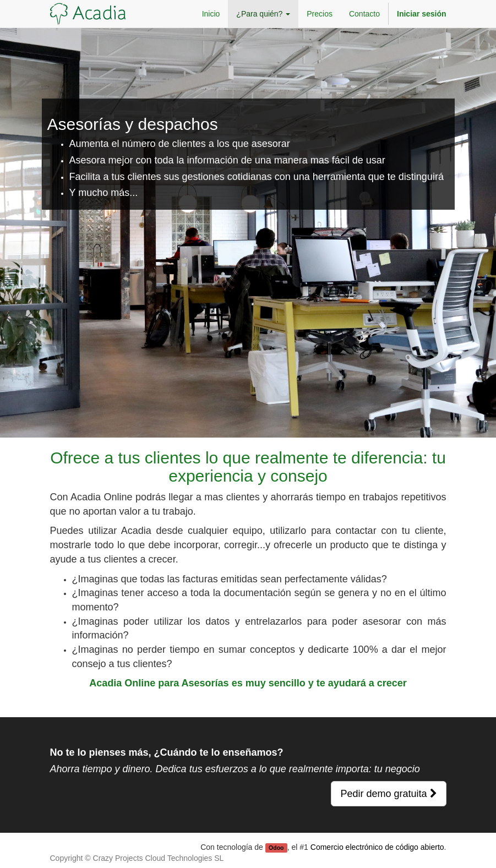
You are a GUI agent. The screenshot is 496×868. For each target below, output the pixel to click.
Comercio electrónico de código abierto (377, 847)
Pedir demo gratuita (388, 794)
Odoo (276, 848)
